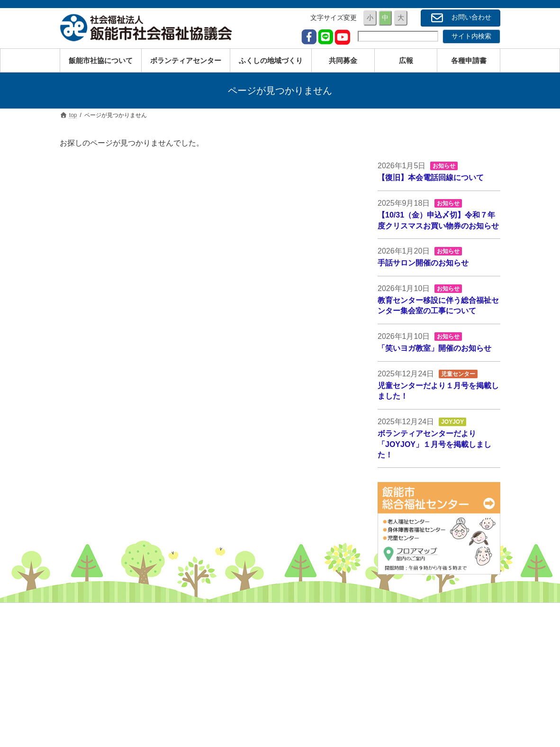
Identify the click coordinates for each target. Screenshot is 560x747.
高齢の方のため (257, 640)
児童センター (458, 374)
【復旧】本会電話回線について (431, 178)
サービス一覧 (254, 695)
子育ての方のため (261, 626)
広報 (392, 682)
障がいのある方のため (267, 654)
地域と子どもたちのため (271, 682)
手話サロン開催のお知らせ (423, 263)
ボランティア (406, 654)
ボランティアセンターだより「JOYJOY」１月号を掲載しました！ (434, 444)
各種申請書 (402, 695)
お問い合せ (402, 709)
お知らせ (444, 166)
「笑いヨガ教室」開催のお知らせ (434, 348)
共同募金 (399, 668)
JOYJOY (452, 422)
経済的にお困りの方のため (274, 668)
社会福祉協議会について (422, 626)
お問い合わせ (461, 18)
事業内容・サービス (415, 640)
